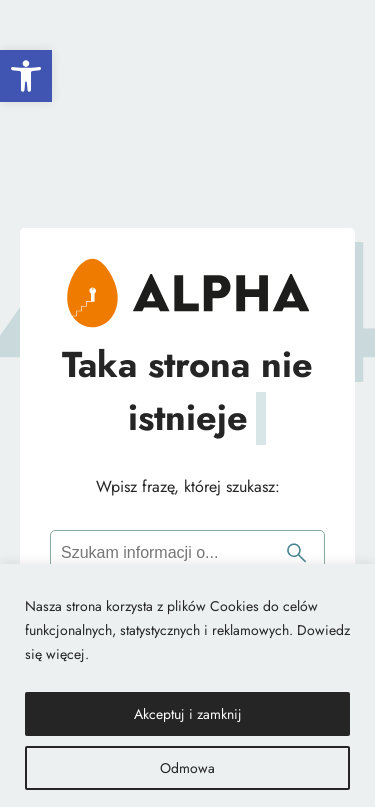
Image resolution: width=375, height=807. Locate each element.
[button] (26, 76)
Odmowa (187, 768)
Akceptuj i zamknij (188, 714)
